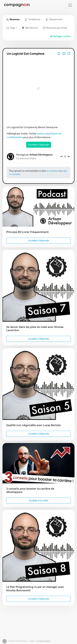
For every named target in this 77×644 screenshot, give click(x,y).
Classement (54, 19)
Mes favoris (30, 28)
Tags (11, 28)
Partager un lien (60, 36)
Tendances (32, 19)
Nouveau (13, 19)
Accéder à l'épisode (39, 145)
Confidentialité (43, 641)
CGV (32, 641)
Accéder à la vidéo (39, 500)
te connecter (52, 171)
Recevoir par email (55, 28)
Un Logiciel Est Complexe (26, 54)
